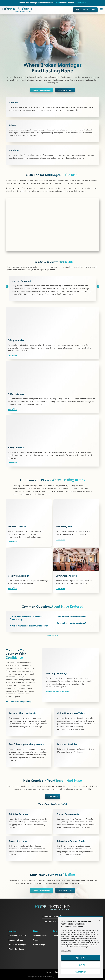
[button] (7, 287)
